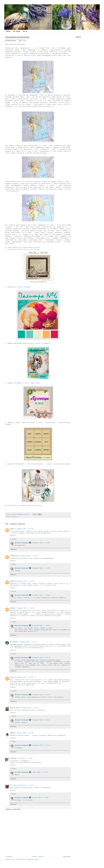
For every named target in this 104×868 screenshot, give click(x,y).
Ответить (13, 536)
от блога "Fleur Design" (31, 249)
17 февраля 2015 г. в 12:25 (24, 529)
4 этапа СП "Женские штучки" (26, 56)
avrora (12, 677)
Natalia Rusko (15, 708)
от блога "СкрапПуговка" (46, 423)
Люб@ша (12, 733)
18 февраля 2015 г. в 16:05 (41, 626)
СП (18, 517)
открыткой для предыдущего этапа (31, 95)
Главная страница (38, 857)
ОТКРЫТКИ (14, 517)
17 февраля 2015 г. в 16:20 (25, 608)
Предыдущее (67, 857)
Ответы (14, 539)
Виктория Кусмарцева (22, 543)
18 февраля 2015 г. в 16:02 (41, 543)
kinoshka (13, 758)
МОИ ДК (25, 31)
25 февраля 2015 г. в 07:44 (41, 745)
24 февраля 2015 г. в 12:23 (41, 695)
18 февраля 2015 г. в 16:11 (41, 658)
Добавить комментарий (13, 810)
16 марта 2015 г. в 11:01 (40, 798)
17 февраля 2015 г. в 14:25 (25, 581)
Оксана (12, 529)
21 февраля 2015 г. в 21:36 (29, 708)
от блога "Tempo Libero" (32, 383)
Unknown (12, 581)
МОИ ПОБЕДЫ (16, 31)
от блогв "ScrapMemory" (42, 343)
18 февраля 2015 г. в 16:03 (41, 595)
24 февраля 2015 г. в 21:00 (24, 733)
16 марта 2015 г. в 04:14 (25, 785)
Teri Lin (13, 785)
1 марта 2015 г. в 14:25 (24, 758)
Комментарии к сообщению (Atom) (27, 860)
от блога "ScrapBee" (24, 287)
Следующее (9, 857)
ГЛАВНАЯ (8, 31)
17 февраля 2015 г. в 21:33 (28, 642)
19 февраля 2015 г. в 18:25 (24, 677)
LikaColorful (14, 556)
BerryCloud (14, 642)
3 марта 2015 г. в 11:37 (40, 772)
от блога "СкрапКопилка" (34, 464)
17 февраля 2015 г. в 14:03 (28, 556)
